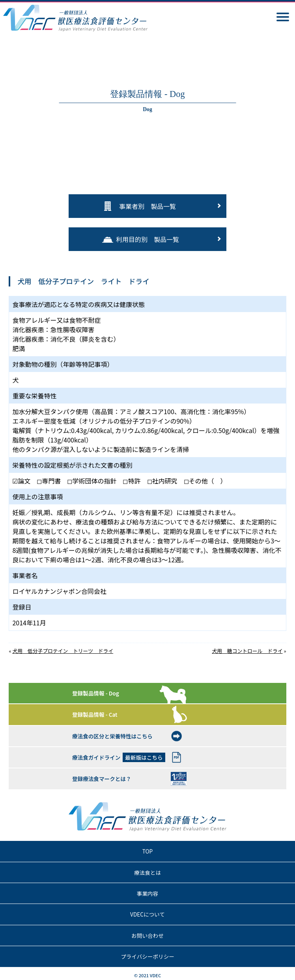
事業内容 (147, 893)
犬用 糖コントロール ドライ (247, 651)
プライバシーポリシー (147, 956)
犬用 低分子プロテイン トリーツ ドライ (63, 651)
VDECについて (147, 914)
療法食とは (147, 872)
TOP (147, 851)
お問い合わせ (147, 935)
